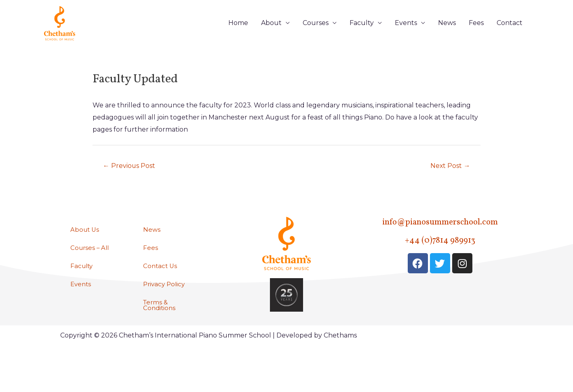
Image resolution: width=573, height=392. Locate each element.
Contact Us (161, 288)
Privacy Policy (165, 307)
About (271, 33)
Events (406, 33)
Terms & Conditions (160, 329)
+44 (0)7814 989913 (440, 261)
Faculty (362, 33)
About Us (85, 251)
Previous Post (132, 186)
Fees (476, 33)
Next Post (448, 186)
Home (238, 33)
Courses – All (91, 270)
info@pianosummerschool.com (440, 243)
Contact (510, 33)
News (447, 33)
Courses (316, 33)
